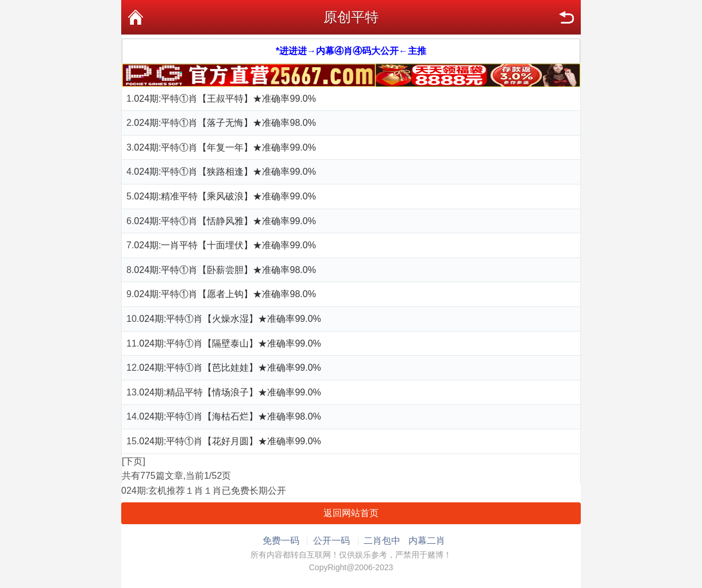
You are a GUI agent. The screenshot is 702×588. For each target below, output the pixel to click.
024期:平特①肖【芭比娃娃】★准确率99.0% (230, 368)
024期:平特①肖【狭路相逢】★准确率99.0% (225, 172)
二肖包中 (382, 541)
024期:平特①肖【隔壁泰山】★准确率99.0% (230, 343)
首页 (136, 17)
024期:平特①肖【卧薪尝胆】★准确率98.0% (225, 270)
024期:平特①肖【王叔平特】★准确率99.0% (225, 99)
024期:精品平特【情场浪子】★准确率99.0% (230, 392)
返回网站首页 (351, 513)
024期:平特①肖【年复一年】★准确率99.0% (225, 147)
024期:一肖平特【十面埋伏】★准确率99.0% (225, 245)
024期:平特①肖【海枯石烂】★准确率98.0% (230, 416)
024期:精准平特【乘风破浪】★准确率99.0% (225, 196)
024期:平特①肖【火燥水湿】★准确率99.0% (230, 319)
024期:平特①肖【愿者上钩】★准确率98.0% (225, 294)
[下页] (134, 461)
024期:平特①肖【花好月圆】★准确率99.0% (230, 441)
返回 (566, 17)
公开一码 (331, 541)
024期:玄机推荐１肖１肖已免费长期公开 (204, 491)
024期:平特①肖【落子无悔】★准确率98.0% (225, 123)
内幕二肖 (427, 541)
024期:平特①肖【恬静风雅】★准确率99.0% (225, 221)
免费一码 (281, 541)
